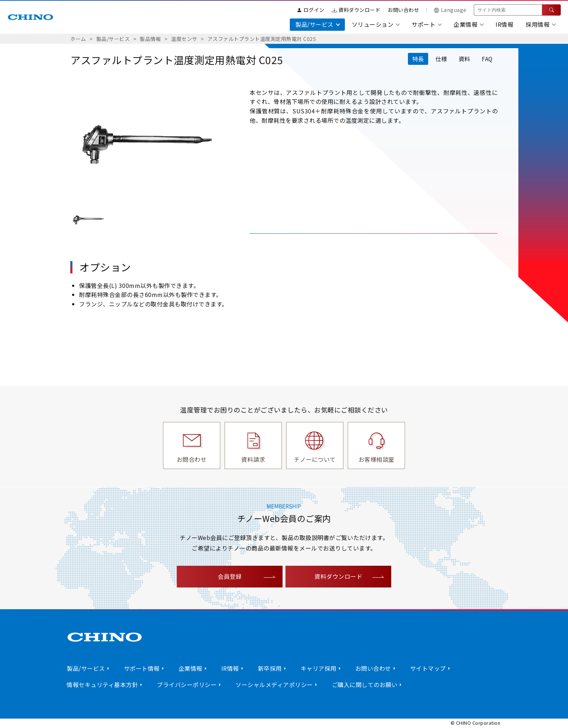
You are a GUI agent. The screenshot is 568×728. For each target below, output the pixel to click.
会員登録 (230, 576)
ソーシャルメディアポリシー (274, 685)
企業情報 (191, 668)
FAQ (487, 59)
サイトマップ (428, 668)
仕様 (440, 59)
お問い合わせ (403, 10)
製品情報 (150, 39)
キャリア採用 (319, 668)
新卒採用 (270, 668)
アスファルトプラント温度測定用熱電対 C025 (262, 39)
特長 (417, 59)
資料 (464, 59)
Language (450, 10)
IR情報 (504, 24)
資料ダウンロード (356, 10)
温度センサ (184, 39)
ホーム (78, 39)
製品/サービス (113, 39)
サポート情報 (142, 668)
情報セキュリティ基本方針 (102, 685)
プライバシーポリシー (187, 685)
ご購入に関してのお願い (365, 685)
